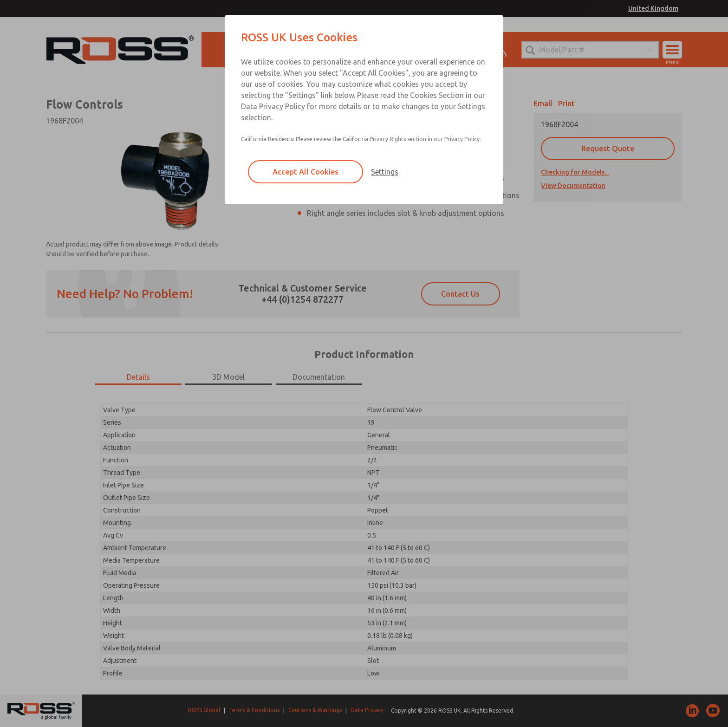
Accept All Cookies (305, 172)
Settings (385, 172)
